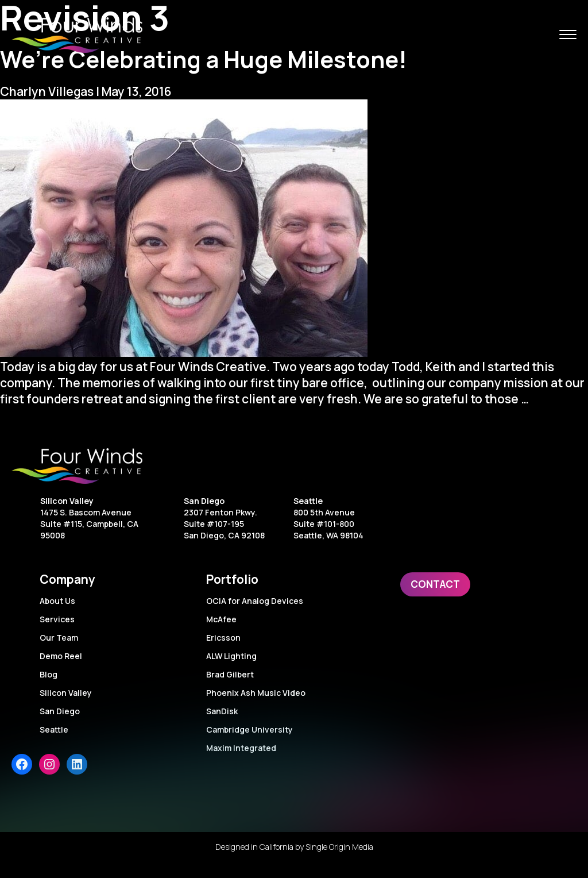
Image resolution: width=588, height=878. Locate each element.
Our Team (59, 638)
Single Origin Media (339, 847)
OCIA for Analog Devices (255, 601)
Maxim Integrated (241, 748)
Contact (435, 584)
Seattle (308, 501)
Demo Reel (61, 656)
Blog (49, 674)
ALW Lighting (231, 656)
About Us (57, 601)
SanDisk (222, 711)
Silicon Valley (67, 501)
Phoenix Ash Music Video (256, 693)
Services (57, 619)
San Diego (204, 501)
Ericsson (223, 638)
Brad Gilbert (230, 674)
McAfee (221, 619)
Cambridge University (249, 729)
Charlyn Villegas (47, 91)
